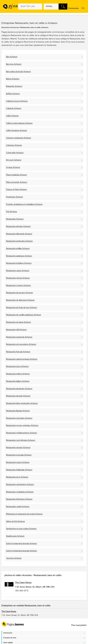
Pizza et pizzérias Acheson (16, 175)
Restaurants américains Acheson (19, 241)
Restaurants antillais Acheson (18, 249)
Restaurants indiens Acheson (18, 374)
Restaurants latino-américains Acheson (22, 403)
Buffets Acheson (13, 94)
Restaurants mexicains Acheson (19, 418)
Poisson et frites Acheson (16, 190)
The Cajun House (23, 583)
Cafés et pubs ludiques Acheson (19, 123)
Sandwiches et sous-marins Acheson (21, 529)
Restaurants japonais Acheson (18, 396)
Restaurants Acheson (15, 219)
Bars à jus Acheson (14, 64)
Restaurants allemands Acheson (19, 234)
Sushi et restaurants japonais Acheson (22, 544)
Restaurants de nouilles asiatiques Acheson (24, 315)
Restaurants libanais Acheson (18, 411)
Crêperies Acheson (14, 145)
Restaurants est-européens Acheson (21, 344)
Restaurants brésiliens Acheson (19, 263)
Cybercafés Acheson (15, 153)
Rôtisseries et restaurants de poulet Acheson (24, 514)
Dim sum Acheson (14, 160)
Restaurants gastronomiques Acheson (22, 359)
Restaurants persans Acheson (18, 448)
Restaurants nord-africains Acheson (21, 440)
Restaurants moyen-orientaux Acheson (22, 426)
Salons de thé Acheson (15, 521)
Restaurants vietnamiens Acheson (20, 485)
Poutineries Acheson (14, 197)
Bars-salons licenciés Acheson (18, 72)
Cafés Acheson (12, 116)
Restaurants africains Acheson (18, 226)
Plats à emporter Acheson (17, 182)
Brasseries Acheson (14, 86)
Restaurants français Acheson (18, 352)
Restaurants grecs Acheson (17, 366)
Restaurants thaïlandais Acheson (19, 470)
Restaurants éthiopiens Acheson (19, 499)
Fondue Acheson (13, 167)
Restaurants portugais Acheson (19, 455)
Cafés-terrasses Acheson (17, 131)
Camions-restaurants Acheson (19, 138)
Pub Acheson (12, 212)
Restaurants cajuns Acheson (18, 271)
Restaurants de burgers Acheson (19, 293)
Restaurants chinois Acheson (18, 278)
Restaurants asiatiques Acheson (19, 256)
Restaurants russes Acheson (18, 462)
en (83, 9)
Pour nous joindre (79, 625)
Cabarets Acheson (14, 108)
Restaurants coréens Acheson (18, 286)
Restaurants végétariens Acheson (20, 492)
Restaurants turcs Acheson (17, 477)
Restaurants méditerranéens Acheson (22, 433)
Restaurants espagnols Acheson (19, 337)
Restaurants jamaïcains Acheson (19, 389)
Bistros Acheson (13, 79)
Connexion (73, 8)
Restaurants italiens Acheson (18, 381)
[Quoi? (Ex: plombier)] (30, 7)
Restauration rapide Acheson (18, 507)
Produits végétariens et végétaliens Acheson (24, 204)
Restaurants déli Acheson (16, 330)
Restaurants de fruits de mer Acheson (22, 308)
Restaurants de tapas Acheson (18, 322)
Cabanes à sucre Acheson (17, 101)
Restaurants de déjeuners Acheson (20, 300)
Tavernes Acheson (14, 558)
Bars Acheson (12, 57)
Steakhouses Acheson (15, 536)
